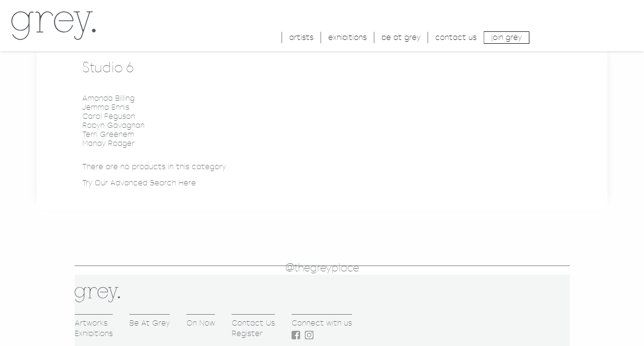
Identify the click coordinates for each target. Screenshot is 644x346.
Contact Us (253, 323)
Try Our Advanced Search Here (139, 183)
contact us (456, 37)
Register (247, 333)
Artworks (91, 323)
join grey (507, 37)
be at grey (401, 37)
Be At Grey (150, 323)
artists (301, 37)
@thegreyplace (322, 268)
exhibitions (347, 37)
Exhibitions (94, 333)
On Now (201, 323)
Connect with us (322, 323)
